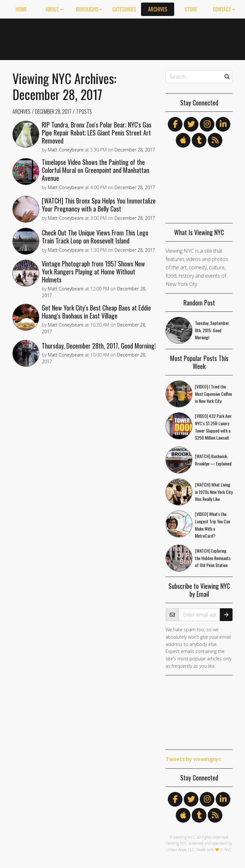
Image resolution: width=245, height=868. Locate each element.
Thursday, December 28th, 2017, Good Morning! (99, 346)
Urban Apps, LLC (180, 850)
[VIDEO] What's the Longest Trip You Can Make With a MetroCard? (212, 525)
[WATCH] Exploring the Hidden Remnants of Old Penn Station (213, 558)
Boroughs (87, 9)
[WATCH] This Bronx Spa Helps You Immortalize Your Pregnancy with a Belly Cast (99, 205)
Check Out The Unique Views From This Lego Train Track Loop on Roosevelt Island (95, 237)
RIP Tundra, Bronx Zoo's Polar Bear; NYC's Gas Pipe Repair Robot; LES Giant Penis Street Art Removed (97, 133)
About (52, 9)
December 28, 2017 (53, 111)
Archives (158, 9)
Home (21, 9)
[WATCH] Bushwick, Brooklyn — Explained (213, 460)
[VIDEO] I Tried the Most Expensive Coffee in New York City (213, 394)
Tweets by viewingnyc (193, 759)
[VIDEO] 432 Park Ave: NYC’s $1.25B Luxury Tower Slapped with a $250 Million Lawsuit (213, 427)
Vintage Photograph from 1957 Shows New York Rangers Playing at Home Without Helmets (93, 272)
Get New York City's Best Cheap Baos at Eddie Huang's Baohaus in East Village (96, 312)
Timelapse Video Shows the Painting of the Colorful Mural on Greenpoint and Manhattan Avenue (96, 170)
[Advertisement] (180, 38)
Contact (222, 9)
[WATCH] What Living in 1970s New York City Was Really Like (214, 492)
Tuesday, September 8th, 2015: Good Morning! (212, 330)
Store (191, 9)
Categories (124, 9)
